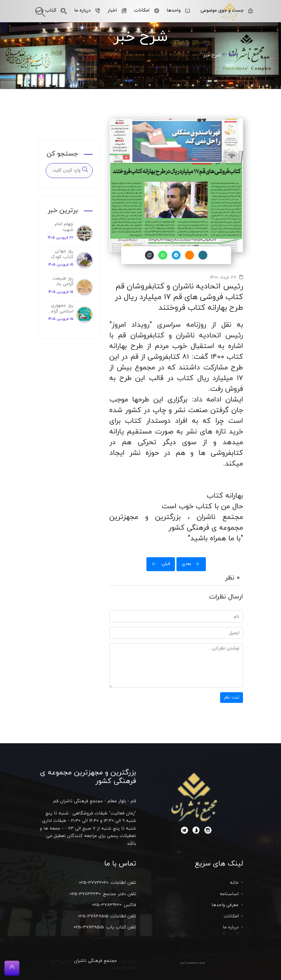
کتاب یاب (51, 10)
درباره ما (87, 10)
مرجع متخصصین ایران (193, 963)
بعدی (192, 564)
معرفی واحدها (225, 905)
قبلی (159, 564)
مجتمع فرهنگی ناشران (95, 961)
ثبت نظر (232, 697)
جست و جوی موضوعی (227, 10)
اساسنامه (229, 894)
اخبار (117, 10)
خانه (233, 54)
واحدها (178, 10)
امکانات (147, 10)
